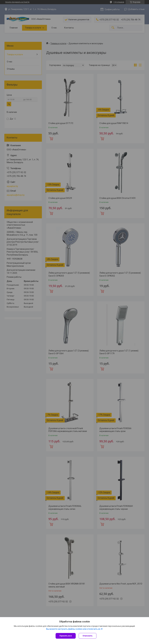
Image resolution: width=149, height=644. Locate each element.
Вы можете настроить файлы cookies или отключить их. (74, 629)
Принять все (66, 636)
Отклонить (88, 636)
